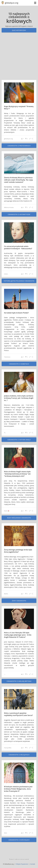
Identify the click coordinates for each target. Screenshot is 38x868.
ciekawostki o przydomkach (19, 146)
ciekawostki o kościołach (19, 840)
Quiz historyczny (19, 30)
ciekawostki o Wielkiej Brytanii (19, 681)
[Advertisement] (19, 58)
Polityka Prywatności (22, 864)
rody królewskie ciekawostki (19, 518)
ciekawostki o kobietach (19, 364)
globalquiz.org (12, 3)
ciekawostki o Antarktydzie (19, 214)
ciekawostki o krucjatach (19, 755)
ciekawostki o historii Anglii (19, 440)
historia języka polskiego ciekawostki (19, 281)
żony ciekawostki (19, 601)
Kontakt (33, 864)
